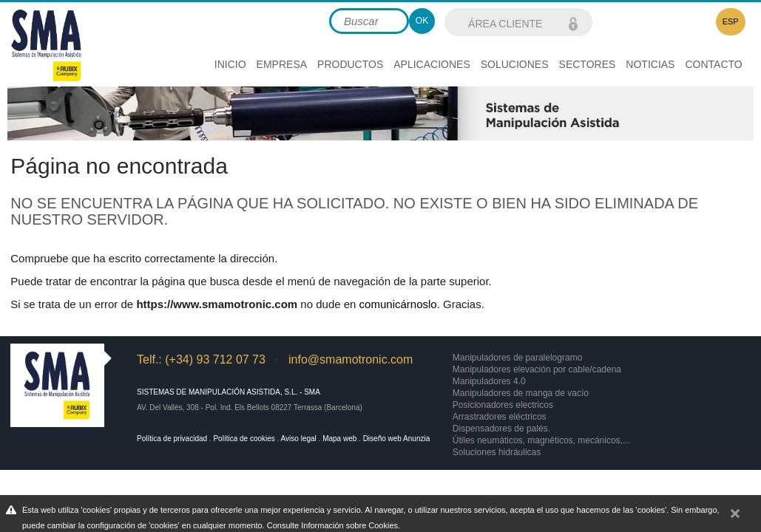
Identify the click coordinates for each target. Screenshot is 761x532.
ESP (731, 21)
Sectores (588, 64)
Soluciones (515, 64)
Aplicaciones (432, 64)
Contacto (713, 64)
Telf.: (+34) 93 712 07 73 (201, 359)
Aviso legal (299, 439)
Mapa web (339, 439)
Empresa (282, 64)
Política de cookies (244, 439)
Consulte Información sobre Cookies (332, 525)
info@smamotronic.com (351, 359)
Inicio (230, 64)
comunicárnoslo (398, 304)
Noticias (650, 64)
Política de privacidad (172, 439)
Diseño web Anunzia (397, 439)
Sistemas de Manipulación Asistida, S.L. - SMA (229, 392)
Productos (350, 64)
